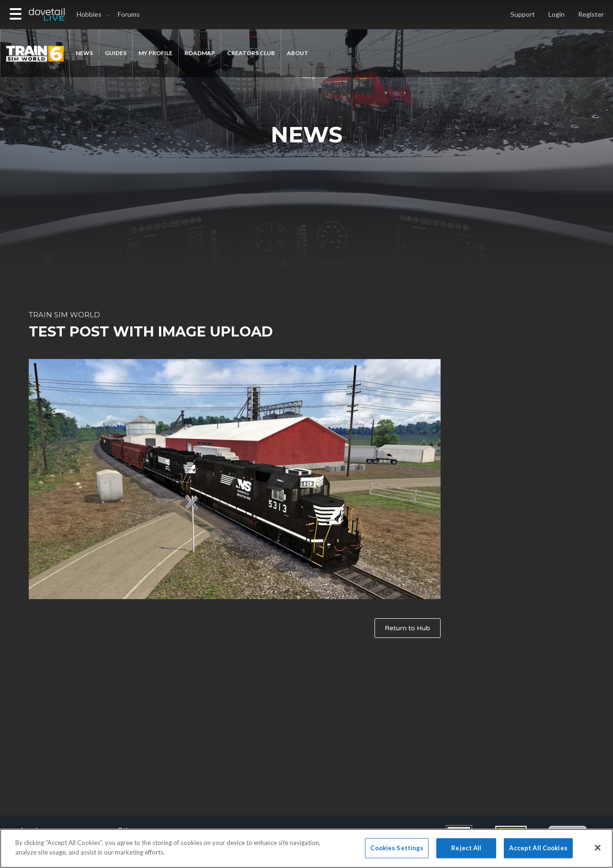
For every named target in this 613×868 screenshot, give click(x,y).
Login (556, 14)
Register (591, 14)
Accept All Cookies (538, 852)
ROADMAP (200, 53)
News (84, 53)
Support (523, 14)
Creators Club (251, 53)
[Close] (598, 852)
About (298, 53)
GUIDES (116, 53)
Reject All (466, 852)
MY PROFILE (155, 53)
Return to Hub (408, 628)
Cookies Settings (397, 852)
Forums (129, 14)
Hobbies (89, 14)
